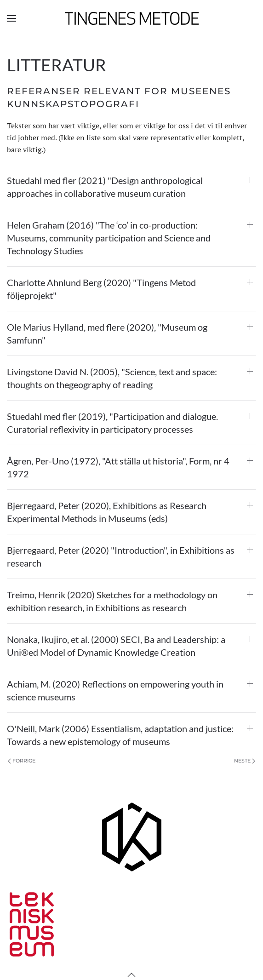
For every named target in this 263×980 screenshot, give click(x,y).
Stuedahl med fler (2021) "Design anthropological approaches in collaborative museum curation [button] (105, 187)
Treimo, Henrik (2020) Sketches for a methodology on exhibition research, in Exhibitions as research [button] (112, 601)
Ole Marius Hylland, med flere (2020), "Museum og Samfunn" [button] (107, 333)
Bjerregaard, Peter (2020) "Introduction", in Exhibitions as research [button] (121, 556)
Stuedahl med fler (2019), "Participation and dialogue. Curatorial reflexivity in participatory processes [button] (112, 423)
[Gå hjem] (132, 18)
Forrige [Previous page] (22, 761)
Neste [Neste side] (245, 761)
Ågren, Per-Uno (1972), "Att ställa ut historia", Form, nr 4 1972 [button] (118, 467)
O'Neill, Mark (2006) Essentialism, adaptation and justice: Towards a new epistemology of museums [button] (120, 735)
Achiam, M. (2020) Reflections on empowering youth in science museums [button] (115, 690)
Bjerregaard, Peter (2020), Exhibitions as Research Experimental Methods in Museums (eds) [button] (107, 512)
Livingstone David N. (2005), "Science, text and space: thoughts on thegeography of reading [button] (112, 378)
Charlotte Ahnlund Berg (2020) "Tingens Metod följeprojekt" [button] (101, 289)
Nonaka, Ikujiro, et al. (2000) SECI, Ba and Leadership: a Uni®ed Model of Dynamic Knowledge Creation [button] (116, 646)
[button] (11, 18)
